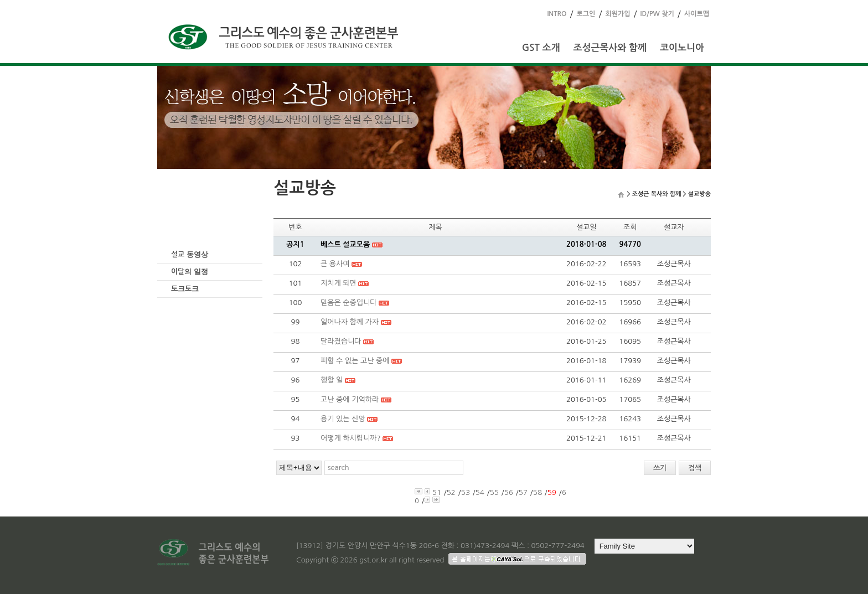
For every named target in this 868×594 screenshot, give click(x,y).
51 (437, 492)
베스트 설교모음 (345, 244)
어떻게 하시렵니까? (351, 438)
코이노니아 (682, 48)
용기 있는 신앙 (343, 419)
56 (509, 492)
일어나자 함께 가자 (350, 322)
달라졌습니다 (341, 341)
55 (494, 492)
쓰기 (660, 468)
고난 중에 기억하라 (350, 399)
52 (451, 492)
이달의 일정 (190, 272)
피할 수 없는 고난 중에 (355, 361)
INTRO (557, 14)
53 (466, 492)
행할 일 (332, 380)
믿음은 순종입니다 (348, 303)
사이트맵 (697, 14)
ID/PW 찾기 (657, 14)
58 (538, 492)
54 (480, 492)
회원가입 (618, 14)
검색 (695, 468)
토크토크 (185, 289)
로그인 (586, 14)
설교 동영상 (190, 254)
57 (523, 492)
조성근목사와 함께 (610, 48)
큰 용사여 (335, 264)
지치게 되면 (339, 283)
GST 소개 (541, 48)
